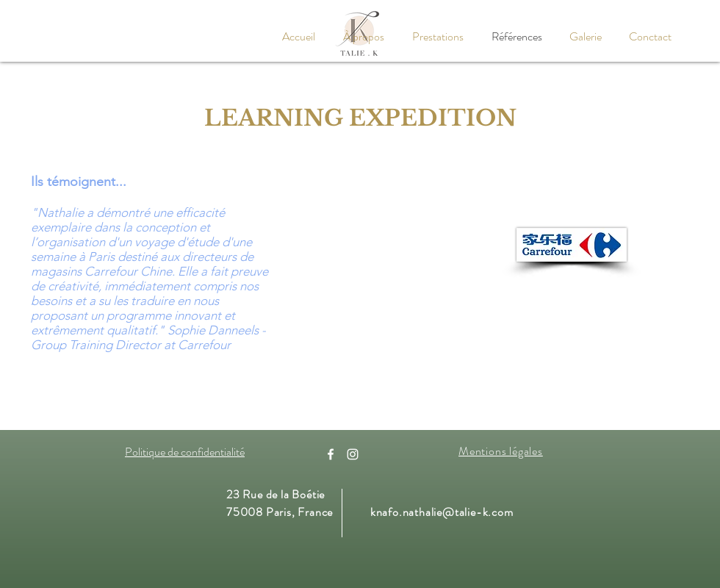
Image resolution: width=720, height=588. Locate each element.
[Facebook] (331, 454)
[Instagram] (353, 454)
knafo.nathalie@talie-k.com (442, 512)
